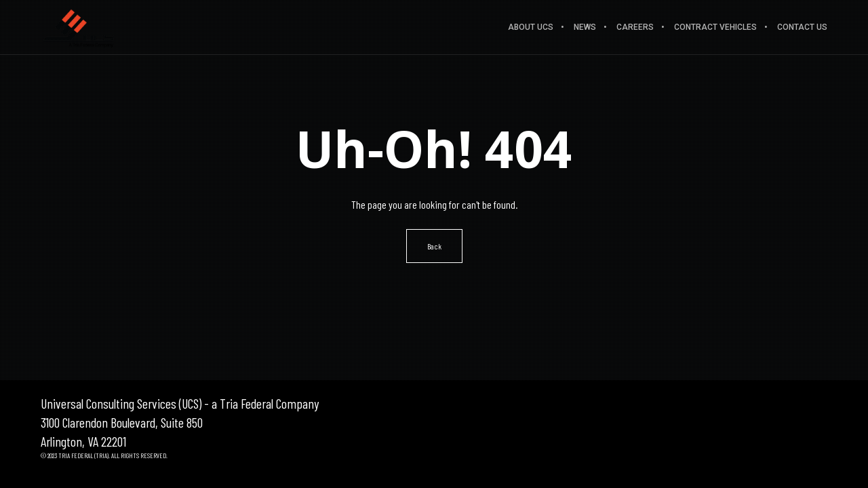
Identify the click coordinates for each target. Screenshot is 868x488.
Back (434, 246)
